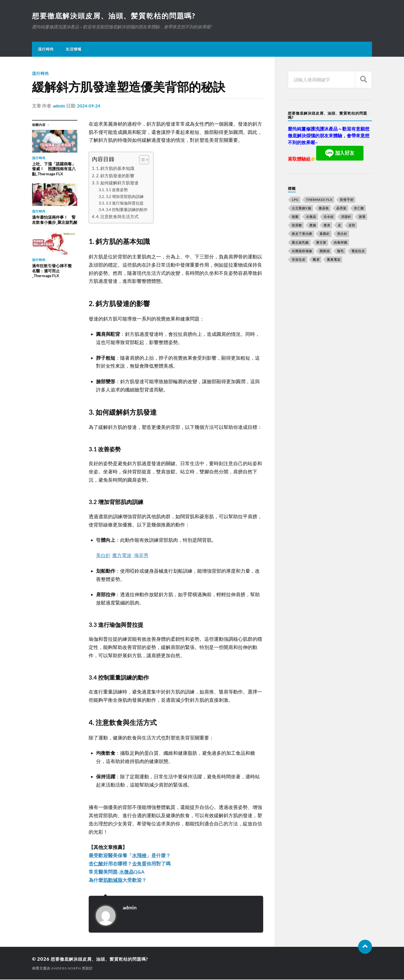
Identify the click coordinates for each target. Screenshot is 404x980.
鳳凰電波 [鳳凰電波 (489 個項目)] (334, 260)
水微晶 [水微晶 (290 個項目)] (311, 217)
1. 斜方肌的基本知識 (115, 169)
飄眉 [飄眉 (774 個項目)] (316, 260)
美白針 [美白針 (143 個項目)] (342, 234)
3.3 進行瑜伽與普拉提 (125, 204)
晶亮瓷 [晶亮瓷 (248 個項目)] (341, 209)
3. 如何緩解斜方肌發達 (117, 183)
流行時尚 (46, 50)
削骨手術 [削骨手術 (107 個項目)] (347, 200)
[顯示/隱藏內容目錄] (141, 160)
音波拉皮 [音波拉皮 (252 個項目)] (299, 260)
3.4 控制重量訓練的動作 (127, 210)
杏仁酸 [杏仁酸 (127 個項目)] (359, 209)
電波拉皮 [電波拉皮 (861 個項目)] (358, 251)
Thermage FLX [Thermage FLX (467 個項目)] (319, 200)
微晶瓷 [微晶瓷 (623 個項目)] (324, 209)
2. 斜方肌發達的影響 (115, 176)
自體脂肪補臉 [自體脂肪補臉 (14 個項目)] (302, 251)
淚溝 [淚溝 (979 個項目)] (362, 217)
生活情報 (74, 50)
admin (59, 106)
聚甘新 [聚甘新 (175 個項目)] (321, 243)
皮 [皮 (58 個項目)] (339, 226)
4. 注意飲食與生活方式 (117, 217)
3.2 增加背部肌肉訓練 (125, 197)
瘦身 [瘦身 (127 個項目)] (327, 226)
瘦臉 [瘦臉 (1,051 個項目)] (313, 226)
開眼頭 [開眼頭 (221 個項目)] (325, 251)
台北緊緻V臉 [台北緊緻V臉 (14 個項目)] (302, 209)
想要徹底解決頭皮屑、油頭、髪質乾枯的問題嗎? (117, 16)
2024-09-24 (89, 106)
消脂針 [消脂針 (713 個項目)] (346, 217)
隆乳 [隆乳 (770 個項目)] (341, 251)
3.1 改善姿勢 (117, 190)
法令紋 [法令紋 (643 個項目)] (329, 217)
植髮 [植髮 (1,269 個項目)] (295, 217)
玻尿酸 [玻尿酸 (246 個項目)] (297, 226)
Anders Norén (66, 969)
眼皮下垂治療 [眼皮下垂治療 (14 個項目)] (302, 234)
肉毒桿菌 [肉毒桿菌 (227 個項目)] (341, 243)
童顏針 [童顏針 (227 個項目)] (325, 234)
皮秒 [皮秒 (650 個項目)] (352, 226)
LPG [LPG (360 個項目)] (295, 200)
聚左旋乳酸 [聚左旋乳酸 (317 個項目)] (300, 243)
